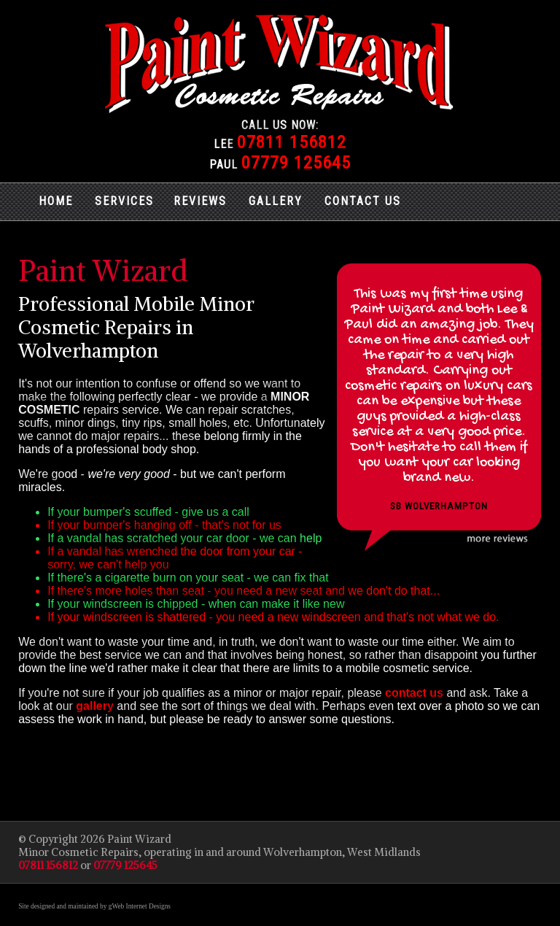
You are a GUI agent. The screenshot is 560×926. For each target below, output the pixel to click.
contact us (414, 693)
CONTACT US (363, 201)
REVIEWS (200, 201)
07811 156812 (292, 142)
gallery (95, 706)
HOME (56, 201)
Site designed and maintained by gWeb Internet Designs (94, 906)
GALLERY (276, 201)
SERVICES (124, 201)
